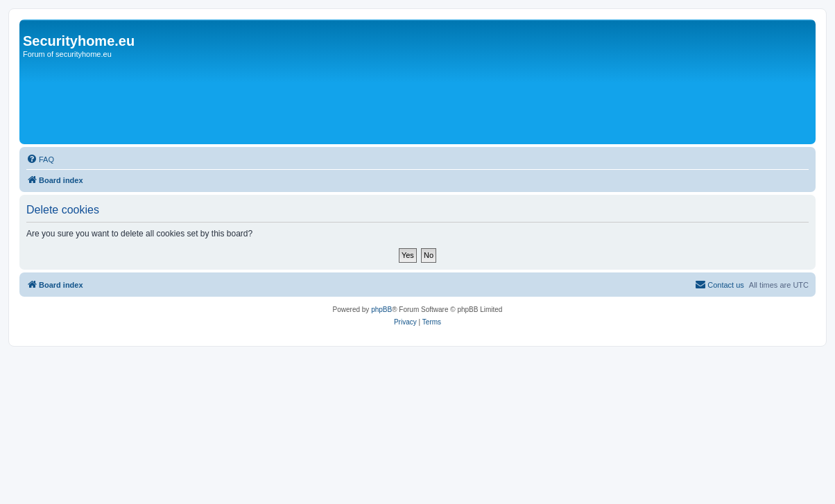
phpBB (381, 310)
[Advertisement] (449, 54)
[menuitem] (40, 159)
